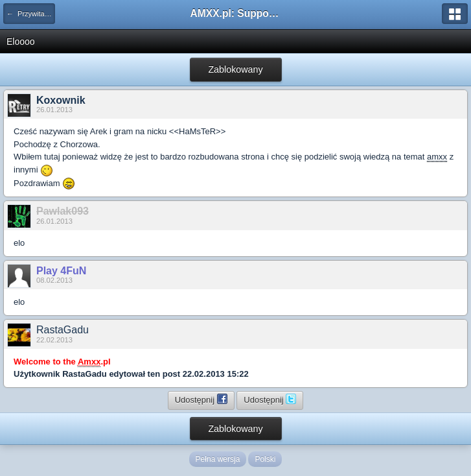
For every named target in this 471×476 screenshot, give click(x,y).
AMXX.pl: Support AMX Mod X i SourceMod (236, 13)
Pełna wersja (218, 459)
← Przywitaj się (31, 14)
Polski (265, 459)
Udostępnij (201, 399)
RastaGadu (63, 330)
